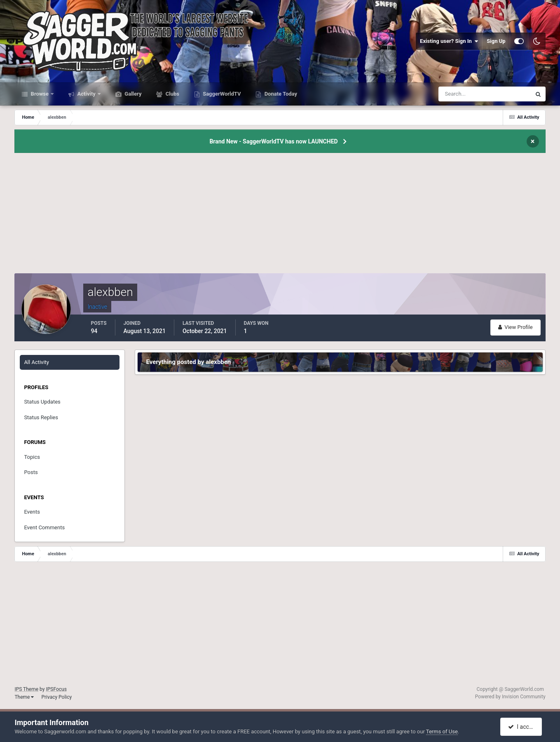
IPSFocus (56, 689)
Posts (31, 472)
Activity (86, 94)
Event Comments (44, 527)
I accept (522, 727)
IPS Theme (26, 689)
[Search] (460, 94)
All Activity (36, 362)
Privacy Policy (56, 697)
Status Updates (42, 402)
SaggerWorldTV (221, 94)
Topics (32, 457)
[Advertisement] (280, 216)
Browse (40, 94)
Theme (24, 697)
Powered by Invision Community (510, 697)
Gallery (132, 94)
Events (32, 512)
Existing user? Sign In (449, 41)
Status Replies (41, 417)
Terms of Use (442, 731)
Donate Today (280, 94)
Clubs (171, 94)
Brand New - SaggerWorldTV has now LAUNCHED (273, 141)
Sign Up (496, 41)
